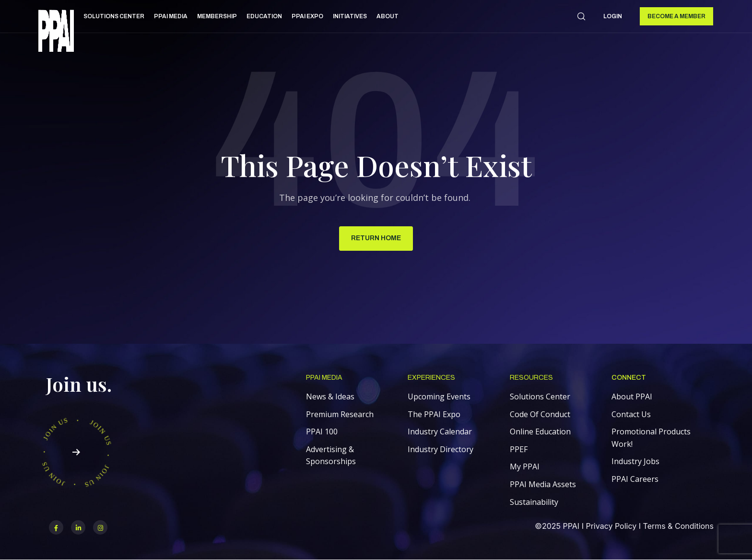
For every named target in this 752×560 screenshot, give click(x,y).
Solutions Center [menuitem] (540, 397)
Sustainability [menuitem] (534, 502)
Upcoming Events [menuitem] (439, 397)
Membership (217, 16)
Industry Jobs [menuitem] (635, 461)
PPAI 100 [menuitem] (322, 432)
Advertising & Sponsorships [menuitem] (331, 455)
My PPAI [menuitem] (525, 467)
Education (264, 16)
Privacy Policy (611, 526)
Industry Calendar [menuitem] (440, 432)
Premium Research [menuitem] (340, 414)
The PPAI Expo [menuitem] (434, 414)
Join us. (79, 384)
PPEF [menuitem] (519, 449)
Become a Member (676, 16)
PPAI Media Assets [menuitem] (543, 484)
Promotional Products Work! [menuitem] (651, 438)
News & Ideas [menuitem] (330, 397)
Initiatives (350, 16)
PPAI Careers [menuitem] (635, 479)
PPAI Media (171, 16)
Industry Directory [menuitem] (441, 449)
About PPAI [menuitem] (632, 397)
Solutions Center (114, 16)
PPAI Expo (307, 16)
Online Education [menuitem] (540, 432)
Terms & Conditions (678, 526)
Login (613, 16)
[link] (56, 32)
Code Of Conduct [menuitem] (540, 414)
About (388, 16)
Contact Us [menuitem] (631, 414)
